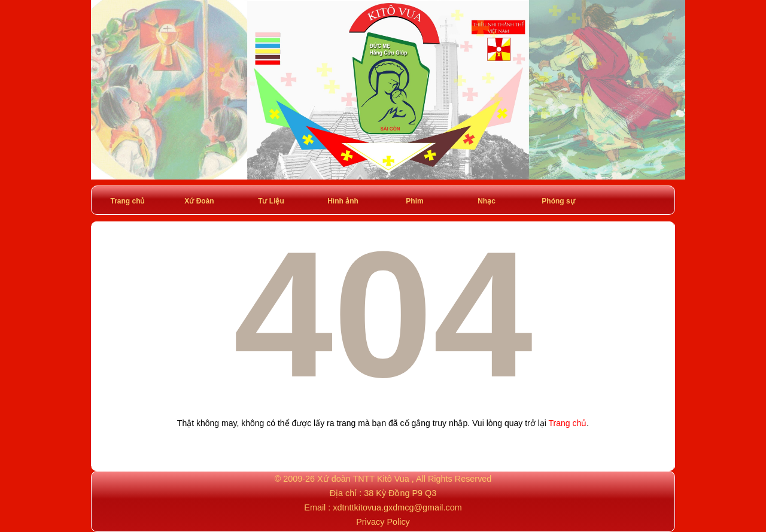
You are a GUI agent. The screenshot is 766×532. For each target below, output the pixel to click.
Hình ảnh (343, 201)
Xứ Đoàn (199, 201)
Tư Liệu (271, 201)
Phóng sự (558, 201)
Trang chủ (127, 201)
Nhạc (487, 201)
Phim (414, 201)
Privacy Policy (383, 522)
